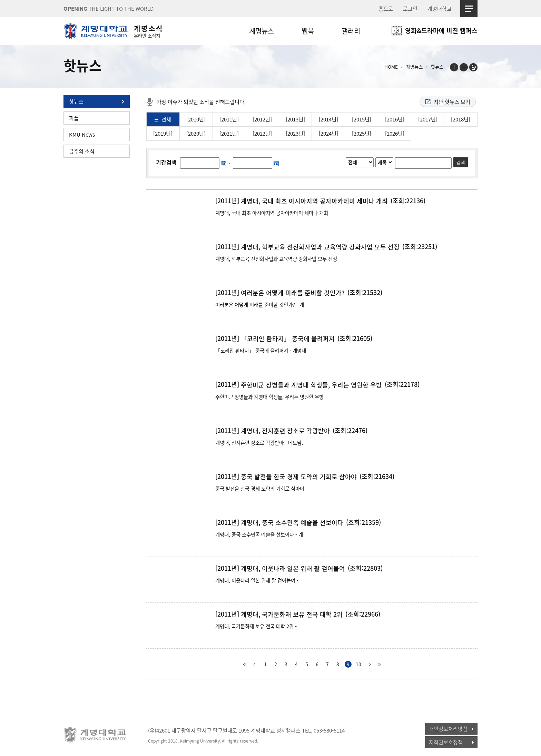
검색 (461, 162)
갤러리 (351, 31)
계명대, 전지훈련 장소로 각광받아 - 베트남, (259, 443)
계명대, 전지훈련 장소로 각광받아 (285, 431)
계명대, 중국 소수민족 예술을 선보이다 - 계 (259, 534)
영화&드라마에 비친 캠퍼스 (441, 31)
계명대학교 (440, 9)
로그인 (410, 9)
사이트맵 (469, 9)
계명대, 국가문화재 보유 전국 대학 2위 (292, 615)
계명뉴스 (262, 31)
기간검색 (166, 162)
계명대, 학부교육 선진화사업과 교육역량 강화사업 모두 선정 (320, 247)
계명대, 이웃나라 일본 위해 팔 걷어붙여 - (257, 580)
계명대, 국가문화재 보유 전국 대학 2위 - (256, 626)
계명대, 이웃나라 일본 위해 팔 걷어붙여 (293, 569)
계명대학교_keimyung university (95, 735)
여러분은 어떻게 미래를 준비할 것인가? (293, 293)
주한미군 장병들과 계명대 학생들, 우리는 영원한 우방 (311, 385)
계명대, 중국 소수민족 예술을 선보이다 (292, 523)
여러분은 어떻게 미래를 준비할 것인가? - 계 (260, 305)
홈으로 (386, 9)
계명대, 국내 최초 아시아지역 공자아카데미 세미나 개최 (314, 201)
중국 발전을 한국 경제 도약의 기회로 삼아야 (299, 477)
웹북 (308, 31)
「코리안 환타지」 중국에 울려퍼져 (288, 339)
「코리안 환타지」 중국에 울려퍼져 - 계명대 (261, 351)
